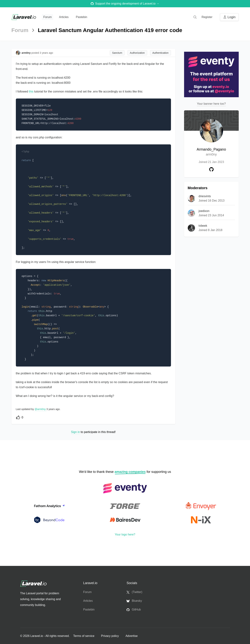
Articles (64, 17)
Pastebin (82, 17)
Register (207, 17)
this (31, 91)
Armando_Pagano (211, 152)
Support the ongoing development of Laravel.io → (125, 4)
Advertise (132, 636)
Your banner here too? (211, 104)
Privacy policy (110, 636)
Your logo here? (125, 534)
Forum (48, 17)
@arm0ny (41, 409)
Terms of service (84, 636)
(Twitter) (134, 592)
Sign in (75, 432)
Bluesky (134, 601)
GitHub (134, 610)
